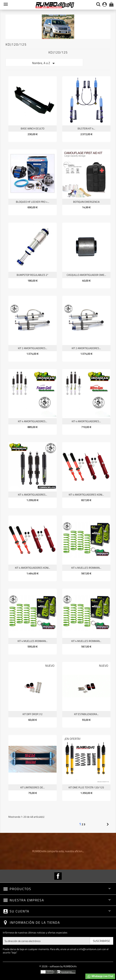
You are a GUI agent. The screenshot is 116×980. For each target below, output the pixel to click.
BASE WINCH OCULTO (33, 128)
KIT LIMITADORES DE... (33, 787)
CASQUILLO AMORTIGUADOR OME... (86, 275)
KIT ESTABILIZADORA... (86, 714)
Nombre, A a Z (44, 63)
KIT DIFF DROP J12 (33, 714)
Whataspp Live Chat (100, 976)
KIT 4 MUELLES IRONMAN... (86, 568)
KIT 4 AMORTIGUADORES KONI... (86, 495)
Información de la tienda (35, 922)
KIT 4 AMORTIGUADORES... (33, 421)
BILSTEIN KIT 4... (86, 128)
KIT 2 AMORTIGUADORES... (33, 348)
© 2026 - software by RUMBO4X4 (58, 966)
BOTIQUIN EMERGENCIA (86, 202)
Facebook (58, 876)
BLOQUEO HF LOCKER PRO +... (33, 202)
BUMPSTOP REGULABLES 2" (32, 275)
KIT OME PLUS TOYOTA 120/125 (86, 787)
